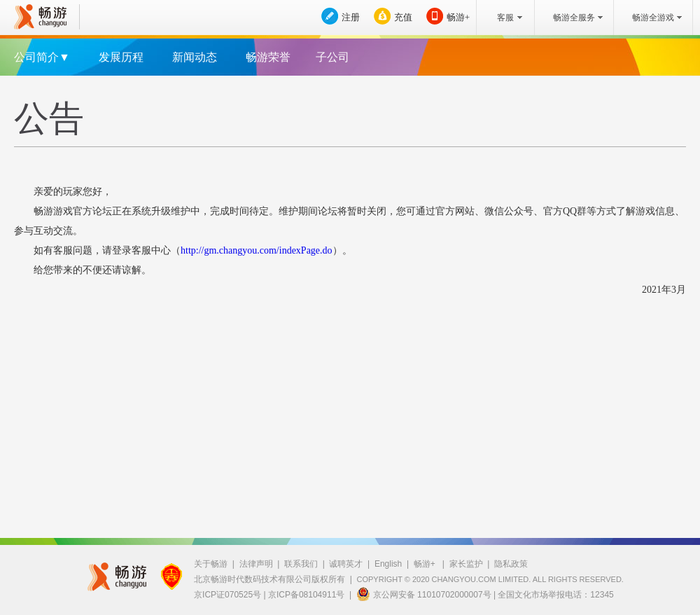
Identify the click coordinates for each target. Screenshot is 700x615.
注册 (351, 17)
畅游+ (458, 17)
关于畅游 (211, 564)
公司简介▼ (42, 57)
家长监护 (466, 564)
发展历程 (121, 57)
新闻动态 (195, 57)
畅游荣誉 (268, 57)
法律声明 (256, 564)
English (388, 564)
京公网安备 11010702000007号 (424, 594)
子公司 (332, 57)
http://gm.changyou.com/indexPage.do (257, 250)
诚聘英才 (346, 564)
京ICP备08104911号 (306, 595)
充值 (403, 17)
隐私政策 (511, 564)
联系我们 (301, 564)
